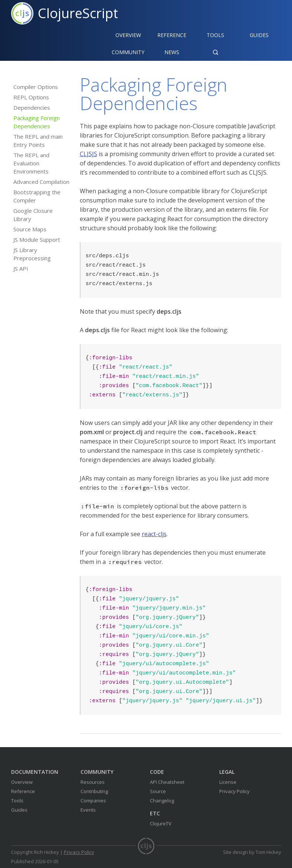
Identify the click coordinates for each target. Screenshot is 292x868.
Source (158, 791)
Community (128, 52)
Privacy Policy (234, 791)
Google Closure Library (33, 215)
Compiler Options (36, 87)
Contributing (94, 791)
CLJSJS (88, 154)
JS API (21, 268)
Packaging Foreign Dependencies (37, 122)
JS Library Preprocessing (32, 254)
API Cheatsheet (167, 782)
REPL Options (31, 97)
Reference (23, 791)
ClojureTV (161, 824)
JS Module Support (37, 240)
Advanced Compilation (41, 182)
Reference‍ (172, 35)
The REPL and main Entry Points (38, 141)
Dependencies (32, 108)
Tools (215, 35)
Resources (93, 782)
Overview (128, 35)
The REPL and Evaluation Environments (31, 163)
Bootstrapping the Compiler (37, 196)
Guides (259, 35)
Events (88, 810)
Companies (93, 801)
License (228, 782)
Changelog (162, 801)
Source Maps (30, 229)
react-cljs (154, 534)
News (172, 52)
